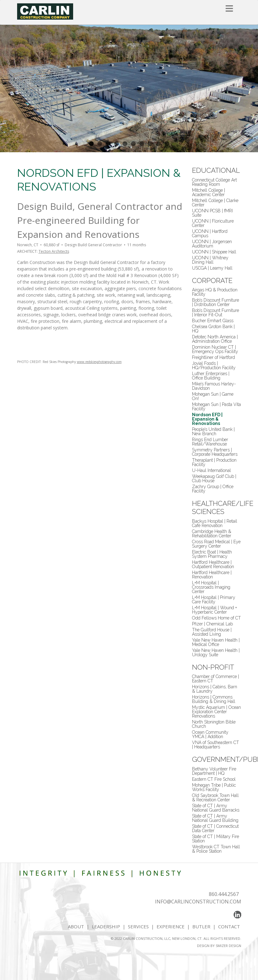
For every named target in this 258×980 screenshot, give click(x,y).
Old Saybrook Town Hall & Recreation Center (215, 798)
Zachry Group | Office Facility (213, 489)
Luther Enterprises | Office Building (211, 376)
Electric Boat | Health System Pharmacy (212, 554)
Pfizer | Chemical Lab (212, 624)
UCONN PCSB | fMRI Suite (212, 213)
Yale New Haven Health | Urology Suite (216, 653)
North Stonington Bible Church (214, 724)
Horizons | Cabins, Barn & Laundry (215, 689)
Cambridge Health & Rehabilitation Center (212, 534)
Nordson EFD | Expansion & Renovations (207, 419)
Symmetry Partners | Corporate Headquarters (215, 452)
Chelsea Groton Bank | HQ (213, 329)
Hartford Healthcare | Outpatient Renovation (213, 564)
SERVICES (138, 926)
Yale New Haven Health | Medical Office (216, 642)
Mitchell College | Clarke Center (215, 203)
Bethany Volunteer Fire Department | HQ (214, 771)
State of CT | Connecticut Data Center (215, 828)
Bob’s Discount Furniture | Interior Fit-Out (216, 313)
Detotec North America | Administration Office (215, 339)
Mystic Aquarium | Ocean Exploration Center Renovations (216, 712)
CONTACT (230, 926)
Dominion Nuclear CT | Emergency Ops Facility (215, 349)
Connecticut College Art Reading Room (214, 182)
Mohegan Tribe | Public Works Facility (214, 787)
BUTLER (201, 926)
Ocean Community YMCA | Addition (210, 734)
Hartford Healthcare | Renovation (212, 575)
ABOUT (76, 926)
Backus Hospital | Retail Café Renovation (215, 523)
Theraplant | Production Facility (214, 462)
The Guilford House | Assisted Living (212, 632)
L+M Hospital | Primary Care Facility (214, 600)
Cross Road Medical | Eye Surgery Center (216, 544)
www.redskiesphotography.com (99, 362)
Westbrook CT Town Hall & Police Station (216, 849)
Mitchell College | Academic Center (209, 192)
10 (167, 144)
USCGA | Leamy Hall (212, 268)
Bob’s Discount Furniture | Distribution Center (216, 302)
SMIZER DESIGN (228, 946)
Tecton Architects (54, 251)
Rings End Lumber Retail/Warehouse (210, 442)
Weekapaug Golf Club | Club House (214, 478)
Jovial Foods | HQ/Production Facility (214, 365)
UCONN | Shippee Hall (214, 252)
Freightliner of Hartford (213, 357)
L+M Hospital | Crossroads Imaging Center (211, 587)
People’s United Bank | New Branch (213, 431)
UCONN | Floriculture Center (213, 223)
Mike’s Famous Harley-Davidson (214, 386)
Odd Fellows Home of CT (216, 618)
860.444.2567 (224, 894)
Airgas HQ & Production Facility (215, 292)
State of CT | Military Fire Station (216, 839)
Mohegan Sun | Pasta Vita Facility (216, 407)
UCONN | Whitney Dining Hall (210, 260)
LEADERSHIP (106, 926)
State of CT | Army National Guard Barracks (216, 808)
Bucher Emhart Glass (213, 321)
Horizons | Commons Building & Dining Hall (214, 699)
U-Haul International (211, 470)
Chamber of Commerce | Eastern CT (216, 679)
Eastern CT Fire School (214, 779)
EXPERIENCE (171, 926)
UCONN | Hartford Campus (210, 233)
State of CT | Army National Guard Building (215, 818)
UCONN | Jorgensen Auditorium (212, 244)
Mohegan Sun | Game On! (213, 396)
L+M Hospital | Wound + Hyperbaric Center (214, 610)
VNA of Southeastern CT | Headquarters (216, 745)
